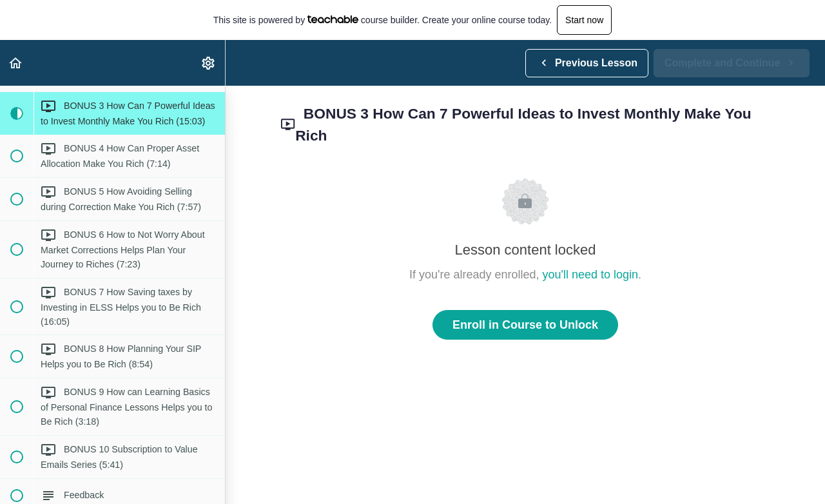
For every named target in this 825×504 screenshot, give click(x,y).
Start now (584, 20)
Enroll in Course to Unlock (525, 325)
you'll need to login (591, 275)
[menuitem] (209, 63)
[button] (16, 63)
